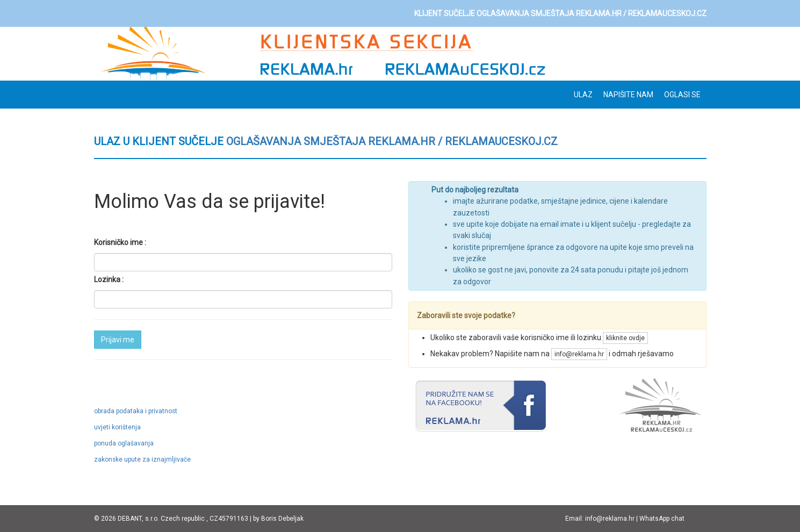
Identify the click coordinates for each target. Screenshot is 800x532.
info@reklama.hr (579, 354)
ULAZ (583, 95)
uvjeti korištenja (117, 427)
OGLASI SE (682, 95)
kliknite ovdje (625, 338)
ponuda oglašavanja (124, 443)
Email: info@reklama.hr (600, 519)
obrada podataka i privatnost (136, 411)
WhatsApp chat (662, 519)
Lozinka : (109, 279)
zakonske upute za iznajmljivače (142, 459)
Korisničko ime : (120, 242)
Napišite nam (628, 95)
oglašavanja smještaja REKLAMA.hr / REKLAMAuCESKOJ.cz (392, 141)
